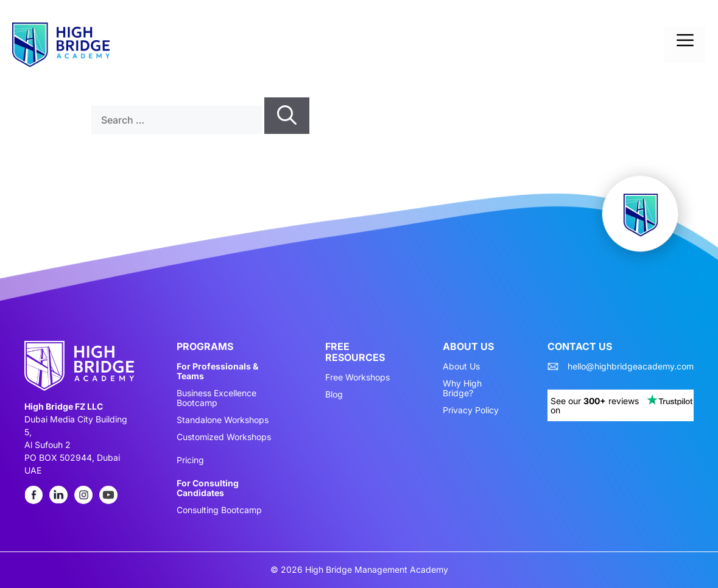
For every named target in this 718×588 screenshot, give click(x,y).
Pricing (190, 460)
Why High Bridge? (462, 388)
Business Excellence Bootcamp (216, 398)
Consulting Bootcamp (219, 510)
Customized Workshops (224, 437)
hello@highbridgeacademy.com (631, 366)
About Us (461, 366)
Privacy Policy (471, 410)
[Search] (287, 116)
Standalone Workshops (223, 420)
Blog (334, 394)
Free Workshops (357, 377)
